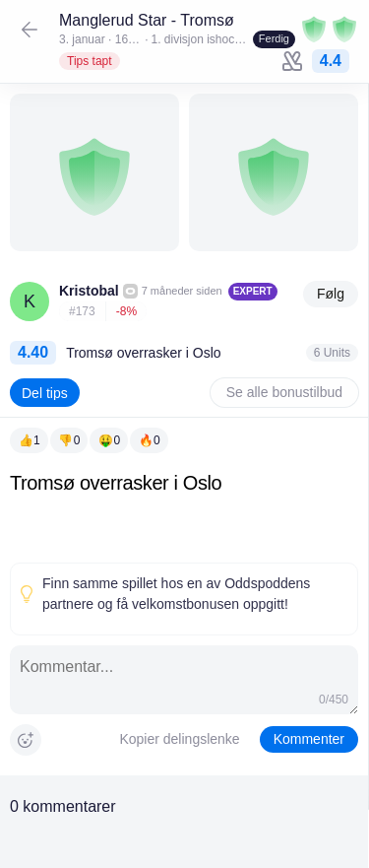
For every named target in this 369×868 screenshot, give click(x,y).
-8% (126, 311)
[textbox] (184, 513)
